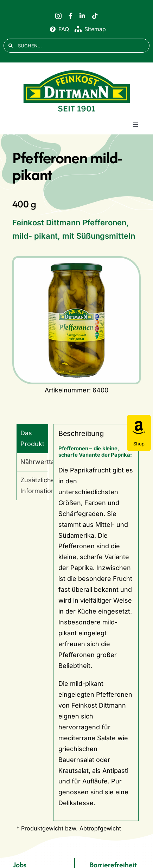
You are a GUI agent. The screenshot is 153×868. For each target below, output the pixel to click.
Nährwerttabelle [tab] (34, 462)
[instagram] (58, 16)
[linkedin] (82, 16)
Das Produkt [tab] (32, 438)
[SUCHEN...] (76, 46)
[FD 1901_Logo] (77, 70)
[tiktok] (95, 16)
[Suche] (11, 46)
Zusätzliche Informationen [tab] (34, 485)
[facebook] (71, 16)
